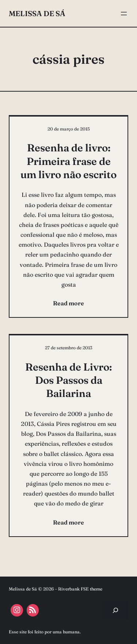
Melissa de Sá (37, 13)
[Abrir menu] (124, 14)
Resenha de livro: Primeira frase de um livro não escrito (68, 161)
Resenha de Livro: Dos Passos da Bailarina (68, 380)
